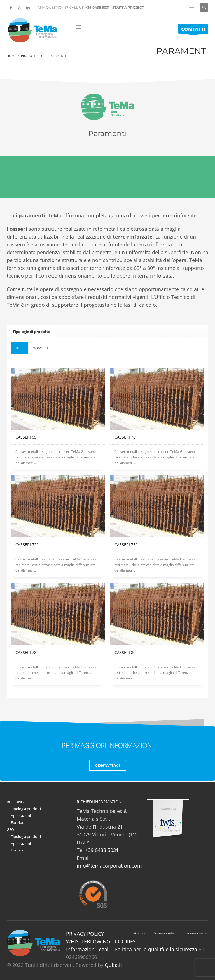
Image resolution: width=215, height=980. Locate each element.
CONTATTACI (108, 765)
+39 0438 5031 (97, 7)
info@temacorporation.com (109, 866)
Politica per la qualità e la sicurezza (156, 949)
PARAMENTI (41, 348)
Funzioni (18, 822)
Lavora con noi (197, 933)
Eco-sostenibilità (166, 933)
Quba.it (113, 965)
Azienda (140, 933)
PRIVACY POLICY (85, 934)
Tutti (19, 348)
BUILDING (15, 802)
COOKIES (125, 941)
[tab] (32, 331)
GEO (10, 829)
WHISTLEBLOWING (88, 941)
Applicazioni (21, 815)
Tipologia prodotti (26, 809)
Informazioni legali (88, 949)
